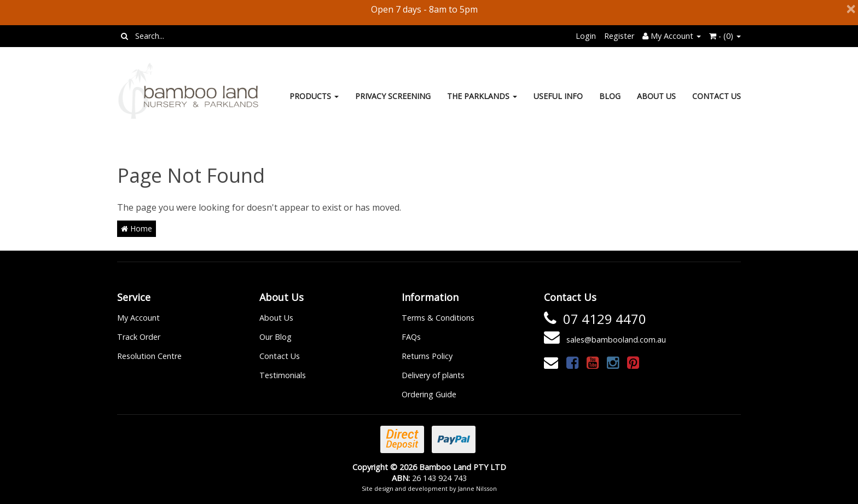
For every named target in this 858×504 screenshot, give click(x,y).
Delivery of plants (433, 375)
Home (137, 228)
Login (586, 36)
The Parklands (482, 96)
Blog (610, 96)
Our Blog (276, 337)
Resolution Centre (149, 356)
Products (314, 96)
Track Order (139, 337)
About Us (656, 96)
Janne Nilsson (477, 488)
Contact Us (717, 96)
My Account (138, 318)
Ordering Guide (429, 394)
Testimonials (283, 375)
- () (725, 36)
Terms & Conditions (438, 318)
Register (619, 36)
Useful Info (558, 96)
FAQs (411, 337)
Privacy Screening (393, 96)
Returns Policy (427, 356)
